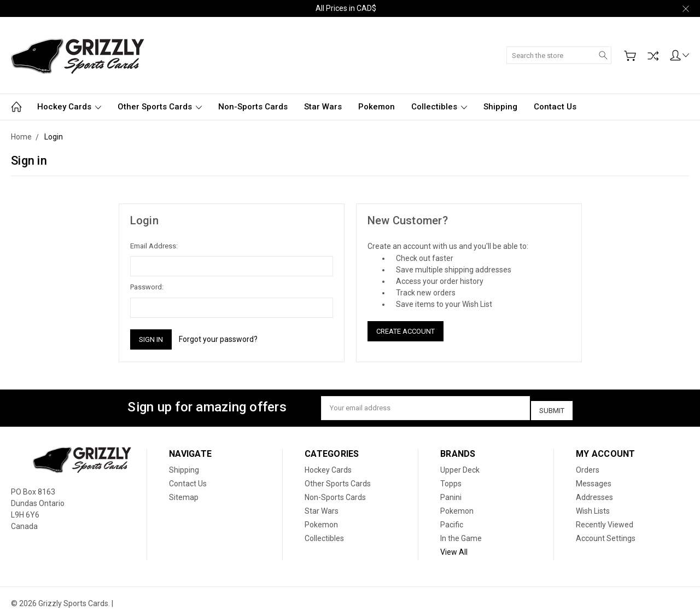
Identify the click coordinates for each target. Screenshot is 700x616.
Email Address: (154, 246)
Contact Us (555, 107)
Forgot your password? (218, 339)
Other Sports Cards (160, 107)
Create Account (406, 331)
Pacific (452, 521)
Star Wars (323, 107)
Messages (594, 480)
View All (454, 548)
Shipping (500, 107)
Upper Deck (460, 466)
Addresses (594, 493)
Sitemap (184, 493)
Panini (451, 493)
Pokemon (377, 107)
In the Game (461, 534)
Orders (588, 466)
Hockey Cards (69, 107)
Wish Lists (593, 507)
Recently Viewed (605, 521)
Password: (147, 287)
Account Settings (606, 534)
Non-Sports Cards (253, 107)
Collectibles (439, 107)
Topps (451, 480)
